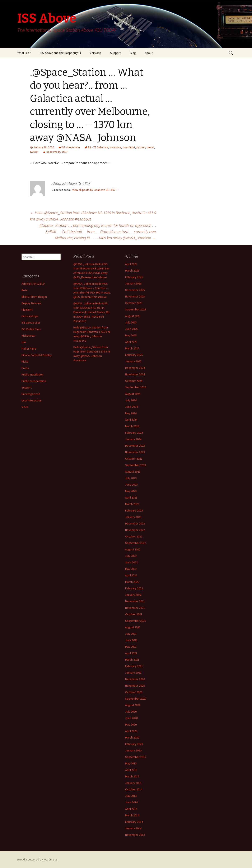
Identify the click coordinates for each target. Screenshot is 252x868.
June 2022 (131, 562)
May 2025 (131, 335)
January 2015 (133, 783)
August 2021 (133, 627)
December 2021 (135, 601)
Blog (133, 53)
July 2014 (131, 796)
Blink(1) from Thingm (34, 297)
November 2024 (135, 374)
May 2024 (131, 413)
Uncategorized (31, 394)
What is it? (24, 53)
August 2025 (133, 316)
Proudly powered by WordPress (37, 859)
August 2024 (133, 394)
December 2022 (135, 523)
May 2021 (131, 647)
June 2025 (131, 329)
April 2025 (131, 342)
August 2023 (133, 472)
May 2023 (131, 491)
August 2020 (133, 705)
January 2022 (133, 595)
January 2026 (133, 283)
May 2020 (131, 724)
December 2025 (135, 290)
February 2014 (134, 822)
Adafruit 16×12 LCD (33, 284)
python (141, 147)
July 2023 (131, 478)
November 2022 (135, 530)
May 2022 (131, 569)
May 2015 (131, 763)
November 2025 (135, 296)
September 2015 (136, 757)
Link (24, 342)
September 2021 (136, 621)
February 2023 (134, 510)
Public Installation (32, 374)
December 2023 (135, 446)
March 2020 (132, 737)
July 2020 (131, 712)
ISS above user (71, 147)
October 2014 (134, 789)
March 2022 (132, 582)
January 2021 (133, 673)
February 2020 (134, 744)
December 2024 (135, 368)
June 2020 (131, 718)
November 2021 (135, 608)
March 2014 (132, 815)
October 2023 (134, 459)
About (149, 53)
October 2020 (134, 692)
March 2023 (132, 504)
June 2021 (131, 640)
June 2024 (131, 407)
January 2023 (133, 517)
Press (25, 368)
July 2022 (131, 556)
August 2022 (133, 549)
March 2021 (132, 660)
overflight (129, 147)
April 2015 (131, 770)
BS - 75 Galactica (98, 147)
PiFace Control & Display (37, 355)
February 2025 (134, 355)
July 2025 (131, 322)
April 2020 (131, 731)
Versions (95, 53)
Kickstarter (29, 336)
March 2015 (132, 776)
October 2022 (134, 536)
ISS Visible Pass (31, 329)
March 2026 (132, 271)
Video (25, 407)
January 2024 (133, 439)
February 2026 (134, 277)
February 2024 (134, 433)
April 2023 (131, 497)
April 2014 (131, 809)
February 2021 (134, 666)
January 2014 (133, 828)
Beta (24, 290)
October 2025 (134, 303)
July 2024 (131, 400)
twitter (34, 152)
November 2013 (135, 835)
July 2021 (131, 634)
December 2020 (135, 679)
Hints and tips (30, 316)
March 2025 (132, 348)
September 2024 (136, 387)
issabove (115, 147)
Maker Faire (29, 349)
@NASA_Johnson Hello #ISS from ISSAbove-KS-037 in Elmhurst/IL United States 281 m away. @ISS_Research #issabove (92, 312)
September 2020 (136, 699)
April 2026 (131, 264)
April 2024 (131, 420)
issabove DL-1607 (57, 152)
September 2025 (136, 309)
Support (115, 53)
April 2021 (131, 653)
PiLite (25, 362)
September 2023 (136, 465)
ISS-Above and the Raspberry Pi (60, 53)
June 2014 (131, 802)
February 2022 (134, 588)
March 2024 (132, 426)
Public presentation (34, 381)
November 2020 (135, 686)
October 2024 (134, 381)
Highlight (27, 310)
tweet (150, 147)
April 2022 (131, 575)
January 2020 (133, 750)
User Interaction (32, 400)
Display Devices (31, 303)
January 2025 (133, 361)
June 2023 (131, 485)
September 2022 (136, 543)
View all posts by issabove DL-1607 (96, 190)
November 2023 (135, 452)
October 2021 (134, 614)
